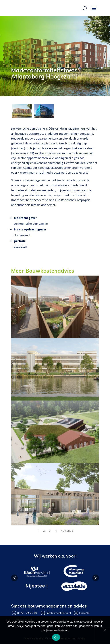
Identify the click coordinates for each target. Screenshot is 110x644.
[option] (36, 578)
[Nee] (104, 630)
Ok (56, 637)
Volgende (67, 531)
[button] (14, 578)
